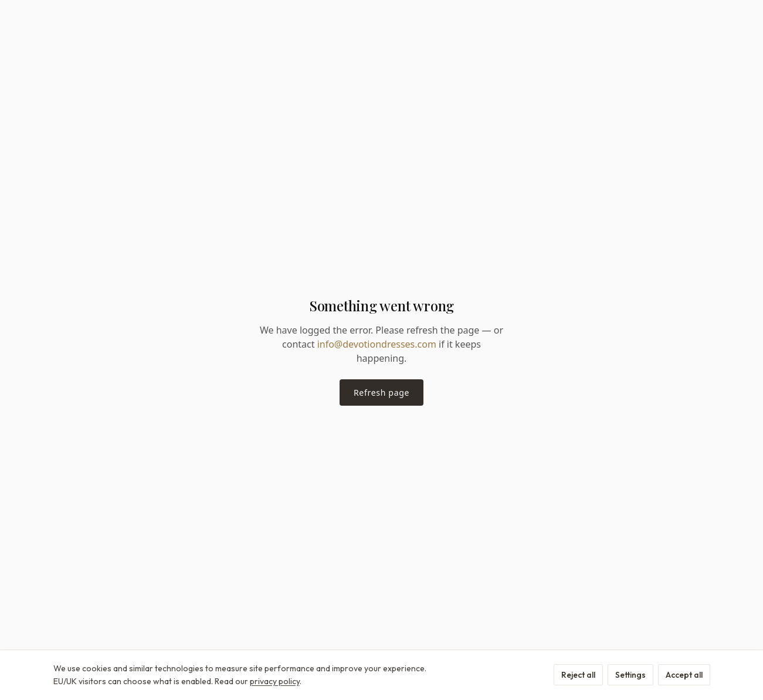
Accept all (684, 675)
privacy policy (275, 681)
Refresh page (381, 393)
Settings (630, 675)
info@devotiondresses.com (377, 344)
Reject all (578, 675)
